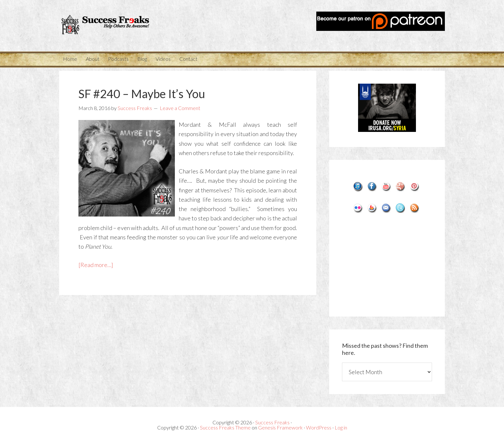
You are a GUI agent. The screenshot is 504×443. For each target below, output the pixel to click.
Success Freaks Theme (225, 427)
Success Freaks (117, 26)
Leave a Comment (180, 108)
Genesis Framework (280, 427)
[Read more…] (96, 265)
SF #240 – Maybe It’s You (142, 94)
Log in (341, 427)
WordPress (319, 427)
